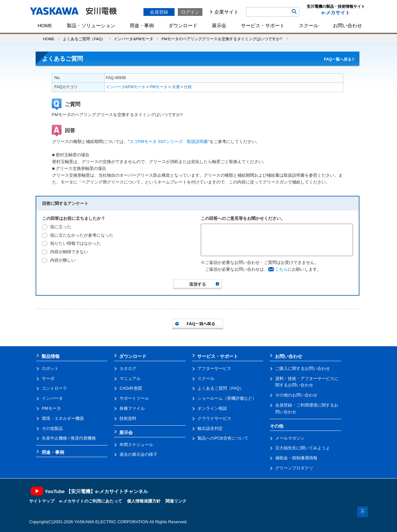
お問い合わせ (347, 25)
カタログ (128, 368)
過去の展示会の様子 (138, 454)
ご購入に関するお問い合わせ (303, 368)
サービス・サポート (263, 25)
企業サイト (227, 12)
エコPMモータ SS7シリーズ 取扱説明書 (169, 142)
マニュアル (130, 378)
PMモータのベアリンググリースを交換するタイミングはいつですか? (222, 39)
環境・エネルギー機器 (63, 418)
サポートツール (134, 398)
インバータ (52, 398)
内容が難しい (63, 260)
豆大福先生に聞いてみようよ (303, 448)
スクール (309, 25)
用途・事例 (142, 25)
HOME (45, 25)
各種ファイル (132, 408)
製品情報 (51, 356)
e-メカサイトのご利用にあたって (91, 501)
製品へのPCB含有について (223, 438)
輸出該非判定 (210, 428)
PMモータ (159, 87)
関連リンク (176, 501)
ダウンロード (183, 25)
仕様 (188, 87)
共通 (176, 87)
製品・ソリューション (91, 25)
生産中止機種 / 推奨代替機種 (69, 438)
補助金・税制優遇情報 (296, 458)
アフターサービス (214, 368)
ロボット (50, 368)
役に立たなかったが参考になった (82, 235)
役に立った (61, 227)
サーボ (48, 378)
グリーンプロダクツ (294, 468)
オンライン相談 (212, 408)
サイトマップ (42, 501)
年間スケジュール (136, 445)
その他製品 (52, 428)
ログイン (190, 12)
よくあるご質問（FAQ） (84, 39)
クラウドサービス (214, 418)
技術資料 (128, 418)
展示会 (219, 25)
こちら (281, 269)
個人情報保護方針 (144, 501)
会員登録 (159, 12)
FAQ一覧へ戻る (338, 59)
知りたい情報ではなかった (75, 243)
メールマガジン (290, 438)
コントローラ (54, 388)
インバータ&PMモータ (133, 39)
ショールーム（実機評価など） (227, 398)
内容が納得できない (69, 252)
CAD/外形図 (131, 388)
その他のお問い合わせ (296, 395)
